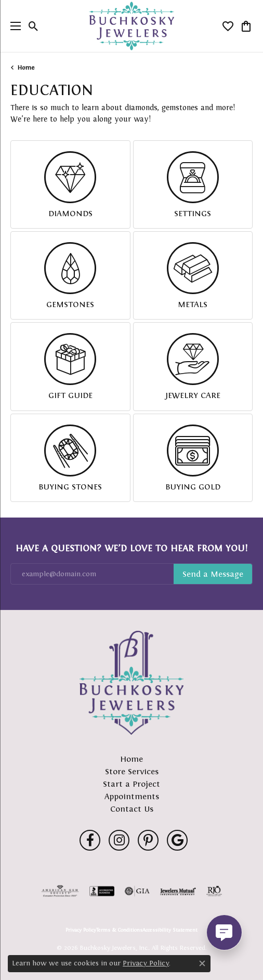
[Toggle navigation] (13, 26)
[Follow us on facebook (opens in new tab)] (90, 840)
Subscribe (213, 574)
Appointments (132, 796)
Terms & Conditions (119, 930)
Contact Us (132, 809)
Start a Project (131, 784)
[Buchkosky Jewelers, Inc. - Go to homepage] (131, 683)
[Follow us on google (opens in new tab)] (177, 840)
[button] (34, 26)
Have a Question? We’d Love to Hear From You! (131, 548)
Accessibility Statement (170, 930)
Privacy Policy (81, 930)
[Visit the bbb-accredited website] (102, 891)
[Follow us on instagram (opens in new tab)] (119, 840)
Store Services (132, 771)
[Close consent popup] (202, 963)
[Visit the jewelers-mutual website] (178, 891)
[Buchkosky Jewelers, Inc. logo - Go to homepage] (132, 26)
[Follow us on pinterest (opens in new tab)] (148, 840)
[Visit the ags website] (60, 891)
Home (26, 68)
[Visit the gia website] (137, 891)
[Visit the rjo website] (214, 891)
